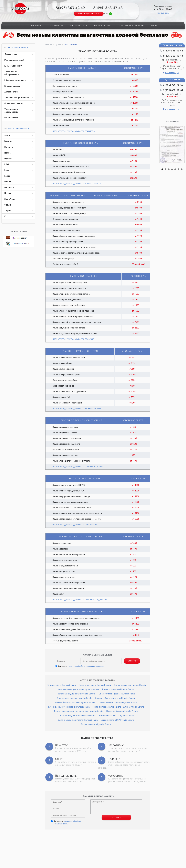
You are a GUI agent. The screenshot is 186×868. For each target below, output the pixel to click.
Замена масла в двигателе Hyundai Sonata (78, 720)
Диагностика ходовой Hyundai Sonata (74, 698)
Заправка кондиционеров (17, 98)
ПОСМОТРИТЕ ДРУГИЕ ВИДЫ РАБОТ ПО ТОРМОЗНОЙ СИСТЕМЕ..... (79, 467)
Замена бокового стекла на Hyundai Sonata (75, 702)
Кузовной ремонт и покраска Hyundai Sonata (69, 707)
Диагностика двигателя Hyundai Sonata (77, 716)
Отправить (132, 661)
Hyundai (8, 159)
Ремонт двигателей (14, 60)
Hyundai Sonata (71, 45)
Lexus (7, 176)
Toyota (8, 211)
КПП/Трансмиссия (13, 66)
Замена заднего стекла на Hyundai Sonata (118, 702)
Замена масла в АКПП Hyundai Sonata (116, 716)
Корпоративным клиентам (131, 26)
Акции (154, 26)
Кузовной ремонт (13, 86)
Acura (7, 135)
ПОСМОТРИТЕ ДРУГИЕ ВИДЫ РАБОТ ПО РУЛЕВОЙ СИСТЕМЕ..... (78, 409)
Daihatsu (9, 147)
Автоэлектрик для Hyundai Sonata (130, 685)
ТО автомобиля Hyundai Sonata (61, 685)
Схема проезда (172, 73)
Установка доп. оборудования (12, 111)
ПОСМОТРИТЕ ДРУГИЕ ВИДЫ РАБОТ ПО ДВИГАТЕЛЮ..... (75, 131)
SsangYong (10, 199)
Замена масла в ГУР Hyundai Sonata (118, 720)
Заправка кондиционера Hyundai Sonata (77, 694)
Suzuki (8, 205)
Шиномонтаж (11, 118)
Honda (7, 153)
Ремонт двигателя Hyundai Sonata (95, 685)
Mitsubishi (9, 188)
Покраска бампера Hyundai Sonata (122, 711)
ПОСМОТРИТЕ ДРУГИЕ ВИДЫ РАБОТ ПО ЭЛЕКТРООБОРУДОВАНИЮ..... (81, 600)
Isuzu (7, 170)
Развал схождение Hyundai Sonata (118, 689)
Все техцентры (56, 26)
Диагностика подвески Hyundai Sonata (117, 694)
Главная (49, 45)
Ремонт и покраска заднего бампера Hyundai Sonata (79, 711)
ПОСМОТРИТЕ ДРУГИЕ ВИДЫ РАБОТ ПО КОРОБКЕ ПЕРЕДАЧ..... (78, 184)
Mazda (8, 182)
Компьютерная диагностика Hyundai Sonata (78, 689)
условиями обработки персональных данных (86, 666)
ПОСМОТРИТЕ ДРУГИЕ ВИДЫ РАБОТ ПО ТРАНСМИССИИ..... (76, 525)
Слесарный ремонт (14, 103)
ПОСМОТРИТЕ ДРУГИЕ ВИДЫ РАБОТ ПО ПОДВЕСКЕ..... (74, 339)
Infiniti (7, 164)
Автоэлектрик (11, 92)
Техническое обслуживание (11, 73)
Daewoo (8, 141)
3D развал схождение (15, 80)
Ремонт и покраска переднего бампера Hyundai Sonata (119, 707)
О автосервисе (36, 26)
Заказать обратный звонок (89, 14)
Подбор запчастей (78, 26)
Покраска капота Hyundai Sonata (96, 724)
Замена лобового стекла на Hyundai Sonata (115, 698)
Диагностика (11, 54)
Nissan (8, 193)
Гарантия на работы (103, 26)
